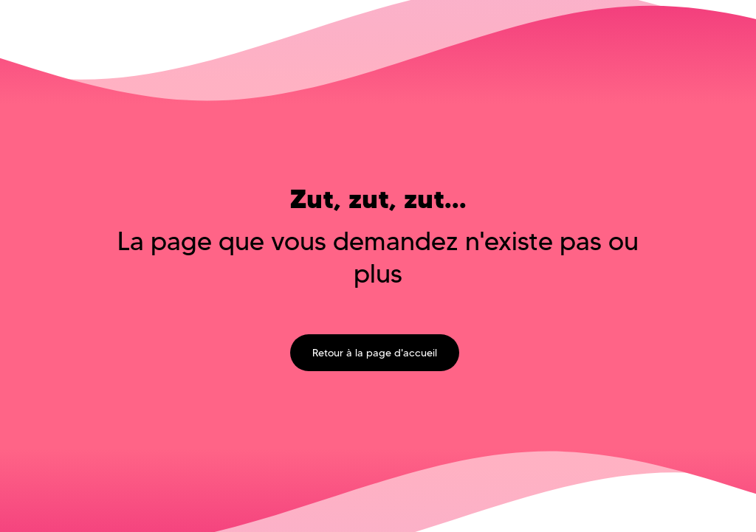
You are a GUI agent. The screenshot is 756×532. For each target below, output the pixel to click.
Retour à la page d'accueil (375, 353)
